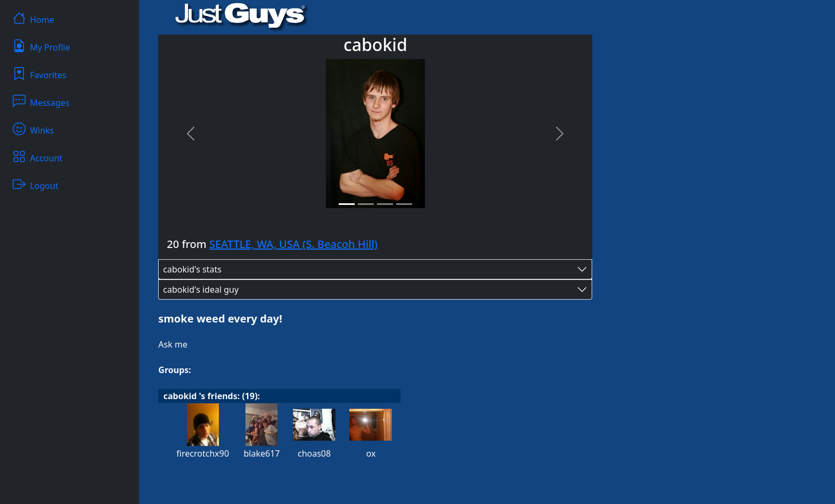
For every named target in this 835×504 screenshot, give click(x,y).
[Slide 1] (347, 204)
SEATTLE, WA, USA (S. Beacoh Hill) (293, 244)
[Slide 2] (366, 204)
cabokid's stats (192, 269)
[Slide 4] (404, 204)
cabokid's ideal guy (201, 290)
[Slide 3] (385, 204)
